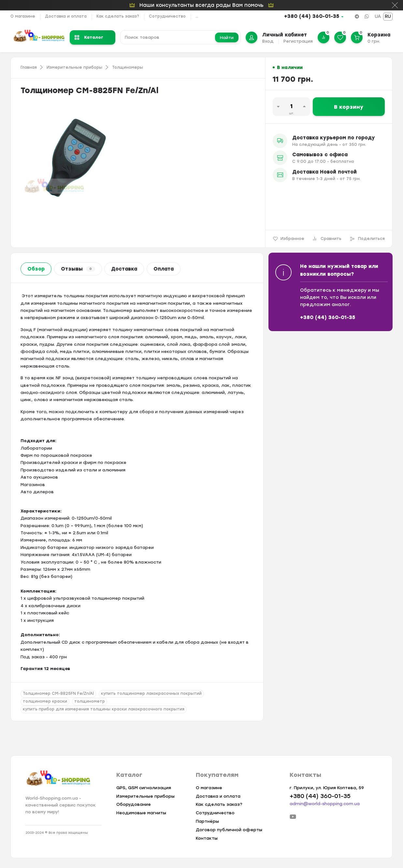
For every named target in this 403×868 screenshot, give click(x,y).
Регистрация (298, 41)
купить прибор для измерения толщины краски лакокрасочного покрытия (104, 709)
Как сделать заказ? (118, 16)
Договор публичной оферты (229, 830)
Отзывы (78, 269)
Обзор (36, 269)
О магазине (23, 16)
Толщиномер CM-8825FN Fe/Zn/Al (58, 693)
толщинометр (90, 701)
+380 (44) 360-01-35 (312, 16)
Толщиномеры (128, 67)
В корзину (349, 107)
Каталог (89, 37)
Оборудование (134, 804)
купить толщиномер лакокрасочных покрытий (151, 693)
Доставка (124, 269)
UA (378, 16)
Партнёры (207, 821)
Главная (29, 67)
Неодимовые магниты (141, 813)
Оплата (164, 269)
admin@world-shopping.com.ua (325, 804)
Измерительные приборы (74, 67)
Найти (227, 38)
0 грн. (374, 41)
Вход (268, 41)
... (197, 16)
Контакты (207, 838)
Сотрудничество (167, 16)
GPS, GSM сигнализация (144, 788)
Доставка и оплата (66, 16)
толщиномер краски (45, 701)
